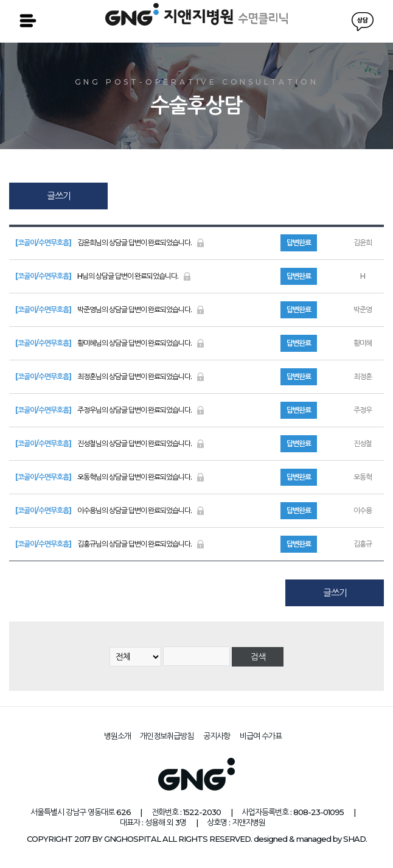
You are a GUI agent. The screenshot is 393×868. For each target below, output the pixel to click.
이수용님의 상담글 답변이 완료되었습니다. (110, 510)
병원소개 (117, 736)
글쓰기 (59, 196)
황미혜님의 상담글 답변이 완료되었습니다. (110, 343)
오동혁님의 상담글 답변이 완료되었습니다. (110, 477)
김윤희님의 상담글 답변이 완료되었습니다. (110, 243)
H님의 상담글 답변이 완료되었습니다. (103, 276)
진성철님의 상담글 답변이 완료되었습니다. (110, 443)
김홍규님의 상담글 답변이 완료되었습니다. (110, 544)
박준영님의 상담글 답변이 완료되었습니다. (110, 310)
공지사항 (217, 736)
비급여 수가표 (261, 736)
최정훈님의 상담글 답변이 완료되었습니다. (110, 376)
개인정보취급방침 (167, 736)
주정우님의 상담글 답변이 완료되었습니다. (110, 410)
